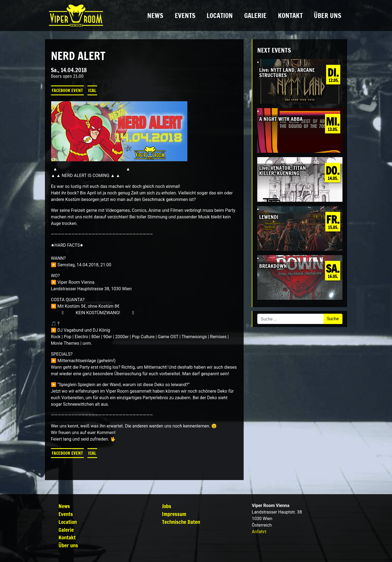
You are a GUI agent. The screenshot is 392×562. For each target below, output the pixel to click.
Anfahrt (259, 532)
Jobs (167, 506)
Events (185, 16)
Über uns (328, 16)
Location (220, 16)
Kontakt (290, 16)
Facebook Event (67, 90)
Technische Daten (181, 522)
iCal (92, 90)
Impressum (174, 514)
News (155, 16)
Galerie (255, 16)
